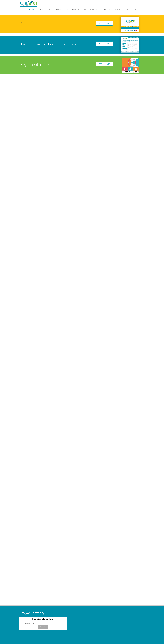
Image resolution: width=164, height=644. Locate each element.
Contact (76, 10)
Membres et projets (92, 10)
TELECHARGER (104, 23)
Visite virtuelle (46, 10)
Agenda (107, 10)
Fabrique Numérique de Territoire (128, 10)
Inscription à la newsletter (43, 619)
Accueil (32, 10)
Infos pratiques (62, 10)
